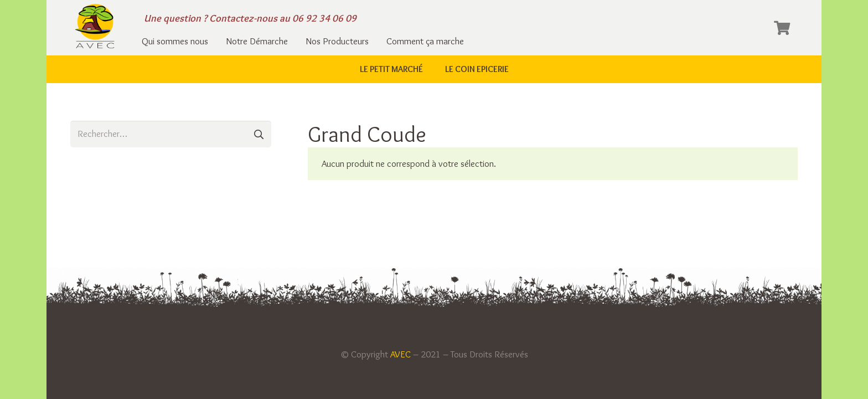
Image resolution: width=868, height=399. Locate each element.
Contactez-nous (243, 18)
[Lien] (95, 28)
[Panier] (782, 28)
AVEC (401, 354)
